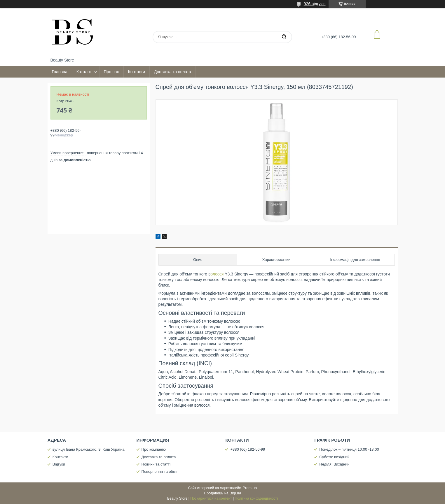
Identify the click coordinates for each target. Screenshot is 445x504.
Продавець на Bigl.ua (223, 493)
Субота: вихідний (334, 457)
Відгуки (59, 464)
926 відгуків (315, 4)
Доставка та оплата (173, 72)
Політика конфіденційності (256, 498)
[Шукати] (284, 37)
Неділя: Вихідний (334, 464)
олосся (218, 274)
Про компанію (154, 449)
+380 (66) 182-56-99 (248, 449)
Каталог (84, 72)
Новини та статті (156, 464)
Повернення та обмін (160, 471)
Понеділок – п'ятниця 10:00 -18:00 (349, 449)
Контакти (137, 72)
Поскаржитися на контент (211, 498)
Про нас (111, 72)
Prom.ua (250, 488)
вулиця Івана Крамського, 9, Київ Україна (89, 449)
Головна (60, 72)
